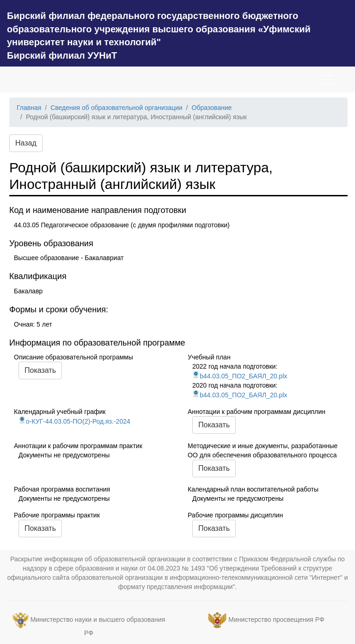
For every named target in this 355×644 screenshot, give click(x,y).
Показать (40, 370)
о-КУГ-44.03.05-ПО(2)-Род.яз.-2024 (74, 421)
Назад (26, 143)
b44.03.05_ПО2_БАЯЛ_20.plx (240, 376)
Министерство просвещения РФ (276, 620)
